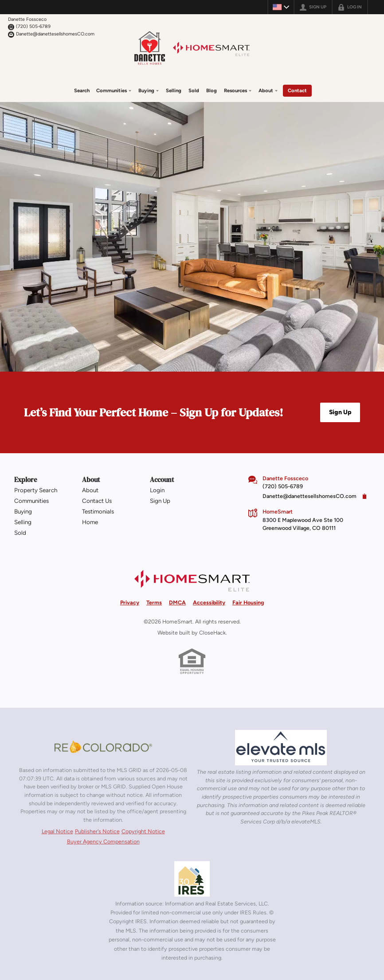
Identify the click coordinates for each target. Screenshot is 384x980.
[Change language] (281, 7)
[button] (340, 412)
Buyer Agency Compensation (103, 841)
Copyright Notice (143, 831)
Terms (154, 602)
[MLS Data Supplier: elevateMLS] (281, 747)
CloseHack (212, 632)
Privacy (130, 602)
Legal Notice (57, 831)
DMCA (177, 602)
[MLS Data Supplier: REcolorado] (103, 746)
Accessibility (209, 602)
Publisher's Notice (97, 831)
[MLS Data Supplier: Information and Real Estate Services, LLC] (192, 878)
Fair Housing (248, 602)
